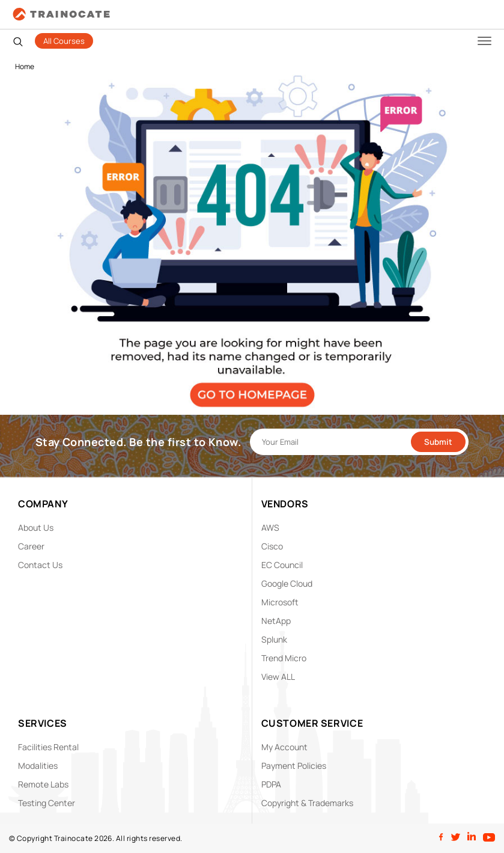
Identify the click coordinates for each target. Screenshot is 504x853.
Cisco (272, 546)
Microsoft (280, 602)
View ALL (278, 677)
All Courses (64, 41)
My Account (284, 747)
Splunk (274, 639)
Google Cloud (287, 583)
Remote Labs (43, 784)
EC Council (282, 565)
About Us (36, 527)
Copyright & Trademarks (307, 803)
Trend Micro (284, 658)
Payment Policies (294, 766)
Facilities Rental (48, 747)
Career (31, 546)
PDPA (271, 784)
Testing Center (47, 803)
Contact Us (40, 565)
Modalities (38, 766)
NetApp (276, 621)
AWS (270, 527)
